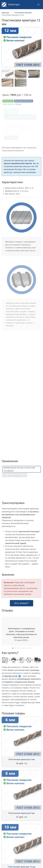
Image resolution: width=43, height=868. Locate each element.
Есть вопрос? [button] (22, 603)
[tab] (7, 74)
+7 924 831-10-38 (10, 676)
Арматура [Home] (11, 4)
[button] (38, 5)
